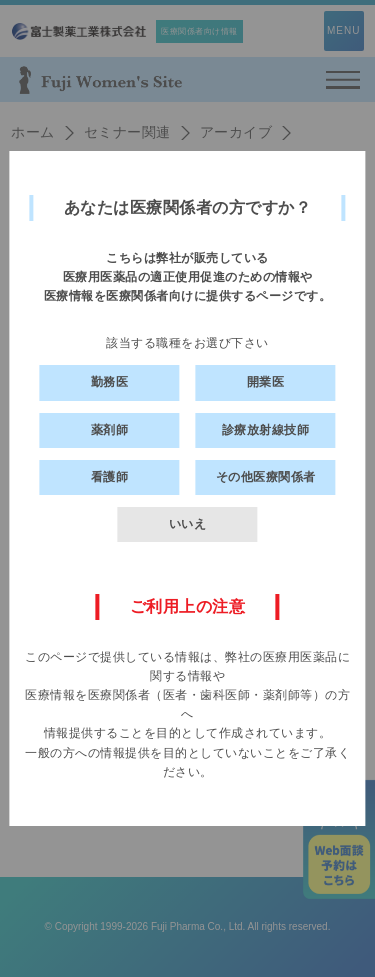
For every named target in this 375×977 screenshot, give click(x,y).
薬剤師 (110, 430)
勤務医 (110, 382)
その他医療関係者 (266, 477)
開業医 (266, 382)
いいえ (188, 524)
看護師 (110, 477)
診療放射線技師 (266, 430)
